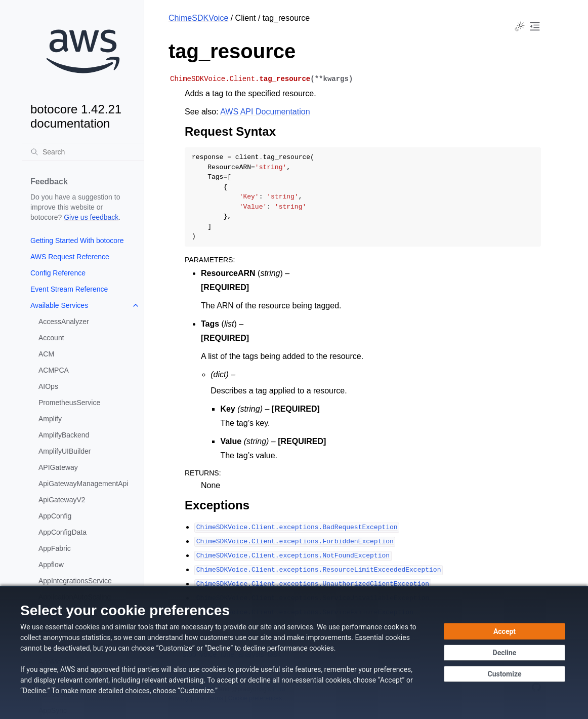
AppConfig (55, 516)
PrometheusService (69, 403)
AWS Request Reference (70, 257)
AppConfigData (62, 532)
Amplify (50, 419)
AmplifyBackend (64, 435)
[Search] (83, 152)
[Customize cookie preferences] (505, 674)
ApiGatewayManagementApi (83, 484)
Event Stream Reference (69, 289)
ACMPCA (54, 370)
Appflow (51, 565)
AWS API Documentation (265, 112)
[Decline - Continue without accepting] (505, 653)
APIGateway (58, 467)
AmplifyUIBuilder (65, 451)
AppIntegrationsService (75, 581)
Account (51, 338)
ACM (46, 354)
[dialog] (294, 652)
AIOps (48, 386)
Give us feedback (91, 217)
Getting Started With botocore (77, 241)
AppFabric (55, 548)
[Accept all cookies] (505, 631)
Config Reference (58, 273)
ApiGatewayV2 (62, 500)
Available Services (59, 305)
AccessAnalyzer (64, 322)
